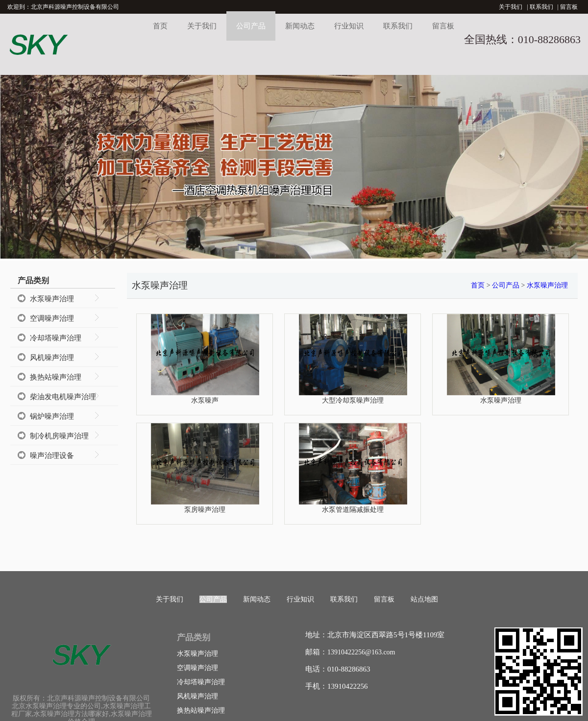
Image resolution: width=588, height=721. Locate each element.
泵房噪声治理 (205, 509)
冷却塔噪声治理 (56, 338)
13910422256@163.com (361, 652)
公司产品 (251, 26)
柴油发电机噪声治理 (63, 397)
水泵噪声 (205, 400)
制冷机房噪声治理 (59, 436)
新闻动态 (300, 26)
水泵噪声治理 (52, 299)
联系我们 (541, 7)
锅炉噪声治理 (52, 416)
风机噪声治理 (52, 358)
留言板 (569, 7)
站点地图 (424, 599)
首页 (160, 26)
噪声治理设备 (52, 456)
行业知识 (349, 26)
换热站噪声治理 (56, 377)
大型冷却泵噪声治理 (353, 400)
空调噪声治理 (52, 318)
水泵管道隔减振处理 (353, 509)
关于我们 (511, 7)
